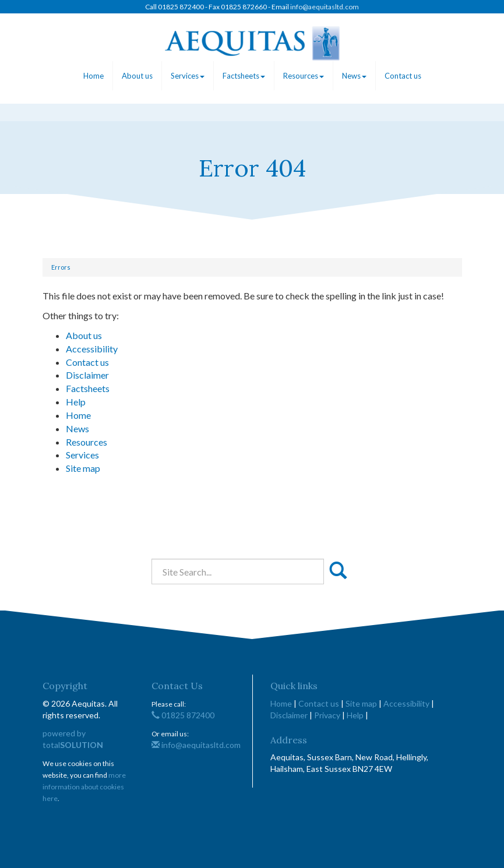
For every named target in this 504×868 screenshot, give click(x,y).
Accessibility (92, 349)
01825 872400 (183, 715)
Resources (304, 76)
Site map (83, 468)
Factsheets (244, 76)
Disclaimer (87, 375)
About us (137, 76)
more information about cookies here (84, 787)
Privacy (327, 715)
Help (76, 402)
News (354, 76)
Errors (61, 267)
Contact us (403, 76)
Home (94, 76)
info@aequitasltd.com (325, 7)
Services (188, 76)
